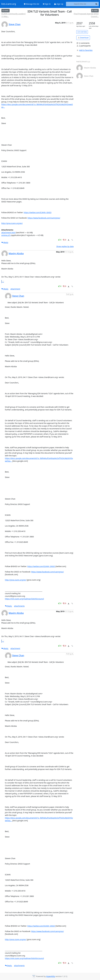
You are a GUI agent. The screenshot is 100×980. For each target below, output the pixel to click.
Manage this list (32, 4)
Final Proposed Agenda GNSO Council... (86, 15)
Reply (5, 242)
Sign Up (59, 4)
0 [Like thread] (60, 240)
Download (83, 38)
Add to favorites (84, 50)
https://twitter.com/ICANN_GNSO (38, 212)
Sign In (47, 4)
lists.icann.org (9, 4)
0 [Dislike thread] (65, 240)
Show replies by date (65, 246)
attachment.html (8, 233)
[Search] (96, 4)
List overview (82, 32)
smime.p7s (6, 235)
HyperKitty (51, 976)
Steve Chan (15, 24)
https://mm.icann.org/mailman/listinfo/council (24, 599)
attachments (19, 606)
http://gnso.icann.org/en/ (12, 223)
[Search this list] (80, 4)
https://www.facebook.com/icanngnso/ (44, 218)
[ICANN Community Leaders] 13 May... (13, 15)
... (3, 281)
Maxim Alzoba (16, 253)
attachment (15, 289)
